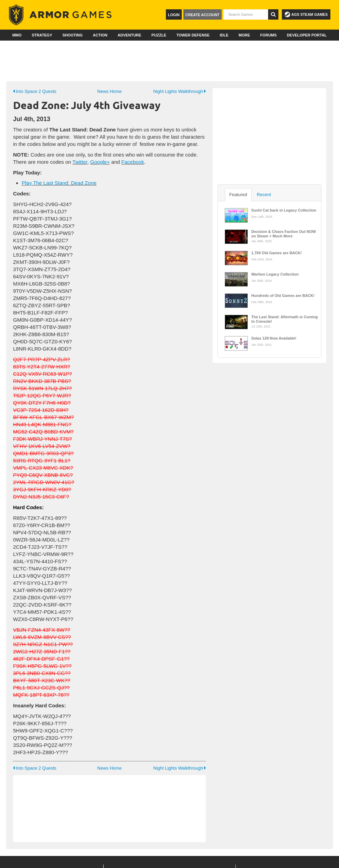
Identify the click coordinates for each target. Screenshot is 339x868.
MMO (17, 35)
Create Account (203, 15)
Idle (224, 35)
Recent (264, 195)
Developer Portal (307, 35)
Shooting (72, 35)
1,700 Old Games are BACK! (277, 253)
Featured (238, 195)
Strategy (42, 35)
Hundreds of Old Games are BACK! (283, 296)
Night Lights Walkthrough (179, 91)
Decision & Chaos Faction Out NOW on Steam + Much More (284, 233)
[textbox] (246, 14)
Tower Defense (193, 35)
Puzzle (159, 35)
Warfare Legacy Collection (275, 274)
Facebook (133, 162)
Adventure (130, 35)
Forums (268, 35)
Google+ (100, 162)
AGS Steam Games (306, 14)
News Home (110, 91)
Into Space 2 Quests (35, 91)
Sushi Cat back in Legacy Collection (284, 210)
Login (174, 15)
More (244, 35)
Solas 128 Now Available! (274, 338)
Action (100, 35)
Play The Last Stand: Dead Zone (59, 183)
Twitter (80, 162)
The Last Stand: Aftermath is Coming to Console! (284, 319)
